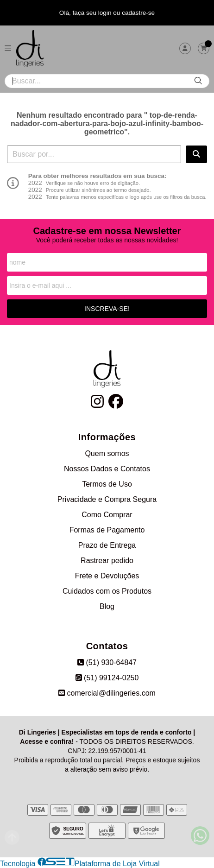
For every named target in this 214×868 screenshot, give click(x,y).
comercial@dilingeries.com (107, 693)
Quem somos (107, 453)
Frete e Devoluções (107, 576)
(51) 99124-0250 (107, 678)
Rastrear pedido (107, 561)
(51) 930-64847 (107, 662)
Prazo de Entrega (107, 545)
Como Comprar (107, 515)
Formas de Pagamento (107, 530)
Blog (107, 606)
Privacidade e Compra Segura (107, 499)
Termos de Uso (107, 484)
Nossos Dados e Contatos (107, 469)
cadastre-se (138, 13)
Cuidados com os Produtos (107, 591)
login (106, 13)
